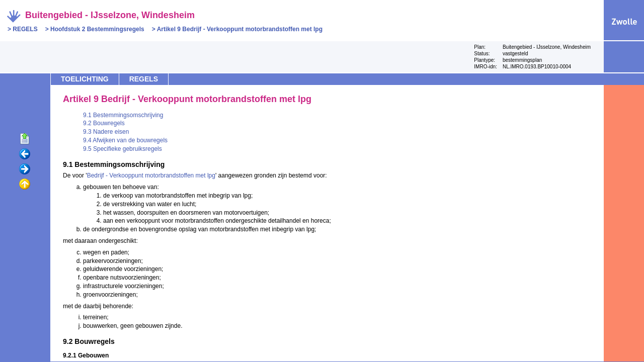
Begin (25, 139)
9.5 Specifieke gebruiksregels (123, 149)
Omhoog (25, 185)
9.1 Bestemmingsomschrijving (123, 115)
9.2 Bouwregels (104, 123)
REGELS (25, 29)
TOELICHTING (85, 79)
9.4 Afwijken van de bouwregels (125, 140)
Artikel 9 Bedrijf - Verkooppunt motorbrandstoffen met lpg (240, 29)
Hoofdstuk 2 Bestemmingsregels (97, 29)
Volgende (25, 169)
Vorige (25, 154)
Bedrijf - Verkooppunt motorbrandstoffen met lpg (151, 175)
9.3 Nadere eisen (106, 132)
